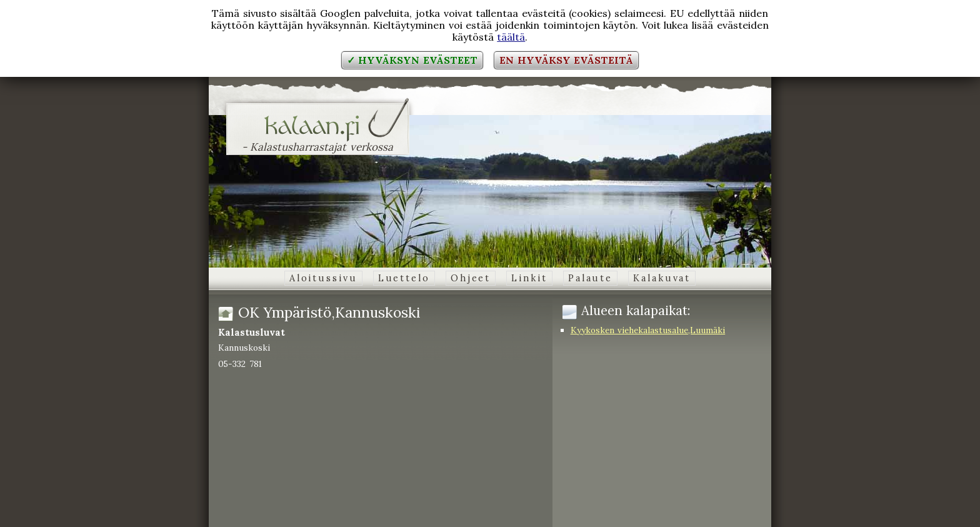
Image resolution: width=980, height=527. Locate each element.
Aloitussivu (323, 278)
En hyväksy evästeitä (566, 60)
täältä (511, 37)
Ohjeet (471, 278)
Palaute (590, 278)
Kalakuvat (662, 278)
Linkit (529, 278)
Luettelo (404, 278)
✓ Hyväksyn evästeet (412, 60)
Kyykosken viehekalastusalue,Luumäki (648, 330)
